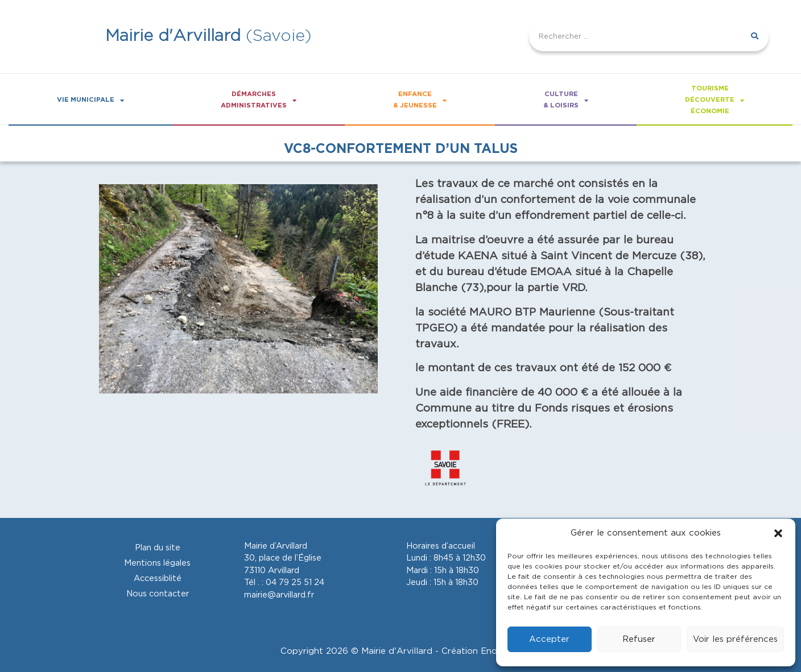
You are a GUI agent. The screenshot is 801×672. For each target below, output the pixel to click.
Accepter (549, 639)
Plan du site (158, 548)
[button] (778, 533)
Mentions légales (157, 563)
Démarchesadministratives (259, 100)
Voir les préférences (735, 639)
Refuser (639, 639)
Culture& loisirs (566, 100)
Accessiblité (158, 578)
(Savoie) (208, 36)
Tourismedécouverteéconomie (715, 100)
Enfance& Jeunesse (420, 100)
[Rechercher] (754, 37)
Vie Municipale (90, 101)
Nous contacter (158, 594)
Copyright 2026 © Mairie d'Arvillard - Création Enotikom (400, 651)
